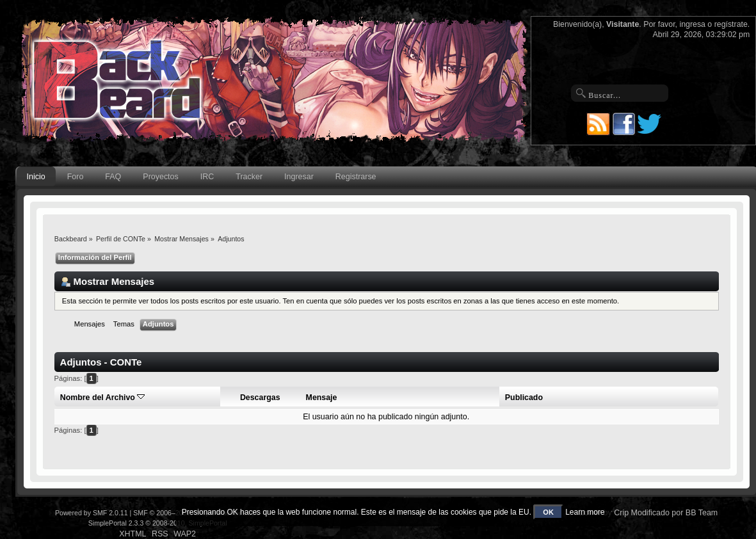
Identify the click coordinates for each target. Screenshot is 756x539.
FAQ (113, 177)
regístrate (731, 24)
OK (548, 512)
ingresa (692, 24)
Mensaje (322, 398)
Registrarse (356, 177)
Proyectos (160, 177)
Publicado (524, 398)
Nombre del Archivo (103, 398)
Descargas (260, 398)
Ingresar (299, 177)
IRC (207, 177)
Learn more (585, 512)
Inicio (36, 177)
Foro (76, 177)
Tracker (249, 177)
